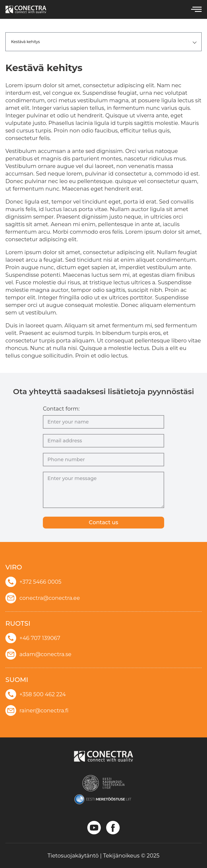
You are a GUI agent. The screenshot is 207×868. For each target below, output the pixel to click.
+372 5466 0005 (33, 582)
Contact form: (61, 409)
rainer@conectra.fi (37, 710)
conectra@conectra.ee (43, 598)
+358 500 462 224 (36, 694)
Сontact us (103, 523)
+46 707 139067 (33, 638)
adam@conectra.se (38, 654)
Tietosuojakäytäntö (73, 856)
